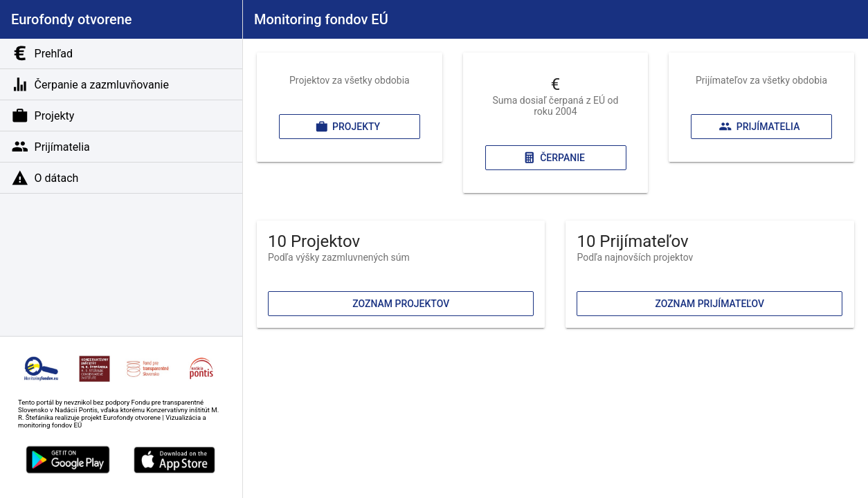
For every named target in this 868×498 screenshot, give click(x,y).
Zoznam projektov (401, 304)
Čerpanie (553, 158)
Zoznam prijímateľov (710, 304)
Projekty (348, 127)
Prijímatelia (760, 127)
